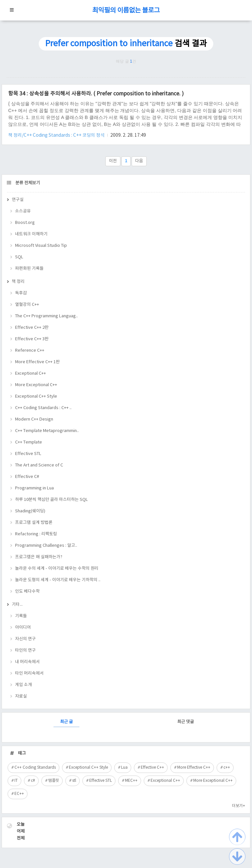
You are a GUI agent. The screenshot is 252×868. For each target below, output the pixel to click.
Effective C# (27, 477)
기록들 (21, 616)
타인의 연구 (25, 651)
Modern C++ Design (34, 419)
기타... (17, 605)
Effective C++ (152, 768)
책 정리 (18, 282)
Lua (124, 768)
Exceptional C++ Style (36, 396)
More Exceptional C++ (36, 385)
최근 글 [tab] (66, 722)
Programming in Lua (34, 488)
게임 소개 (23, 685)
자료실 (21, 696)
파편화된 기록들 (29, 269)
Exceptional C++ (31, 374)
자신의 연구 (25, 639)
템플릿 (54, 781)
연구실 (18, 200)
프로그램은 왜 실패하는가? (39, 557)
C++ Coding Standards (35, 768)
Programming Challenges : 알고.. (46, 546)
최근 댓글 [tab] (186, 722)
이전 (113, 161)
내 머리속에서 (27, 662)
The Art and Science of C (39, 465)
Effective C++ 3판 (32, 339)
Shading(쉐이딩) (30, 511)
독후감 (21, 293)
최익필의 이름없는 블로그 (126, 11)
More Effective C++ (194, 768)
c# (33, 781)
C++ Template (29, 442)
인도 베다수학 (27, 592)
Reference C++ (30, 351)
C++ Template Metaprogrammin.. (47, 431)
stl (74, 781)
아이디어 (23, 628)
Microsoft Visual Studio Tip (41, 246)
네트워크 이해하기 (31, 234)
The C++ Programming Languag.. (46, 316)
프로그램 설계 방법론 (34, 523)
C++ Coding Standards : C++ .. (43, 408)
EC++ (19, 794)
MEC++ (131, 781)
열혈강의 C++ (27, 305)
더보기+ (239, 806)
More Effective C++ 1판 (37, 362)
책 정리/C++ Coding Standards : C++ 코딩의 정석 (57, 135)
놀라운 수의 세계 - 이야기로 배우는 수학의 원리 (57, 569)
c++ (227, 768)
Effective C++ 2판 (32, 328)
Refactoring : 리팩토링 (36, 534)
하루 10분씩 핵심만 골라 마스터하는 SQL (52, 500)
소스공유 (23, 211)
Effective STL (28, 454)
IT (16, 781)
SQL (19, 257)
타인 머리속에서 (29, 673)
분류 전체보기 (27, 183)
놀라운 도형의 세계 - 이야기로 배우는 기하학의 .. (58, 580)
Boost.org (25, 223)
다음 (139, 161)
